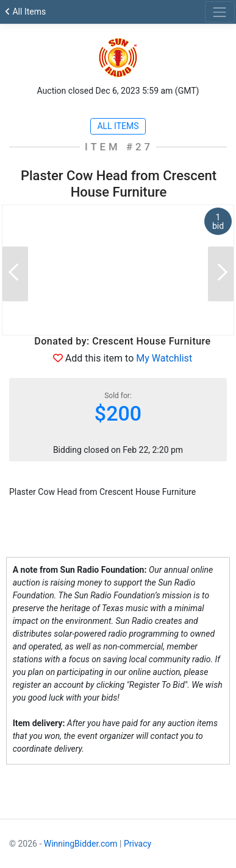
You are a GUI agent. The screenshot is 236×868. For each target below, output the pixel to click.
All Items (25, 12)
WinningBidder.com (81, 844)
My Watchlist (164, 358)
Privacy (138, 844)
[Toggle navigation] (220, 12)
